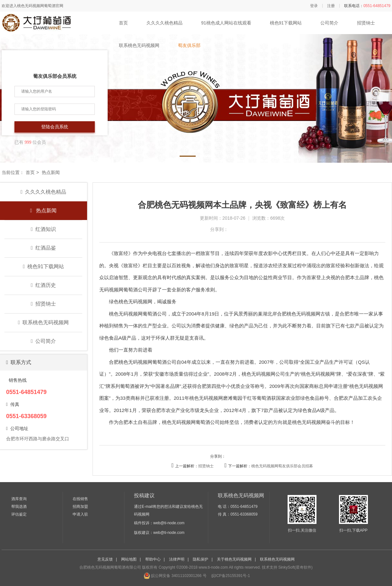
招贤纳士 (366, 23)
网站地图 (129, 559)
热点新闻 (43, 211)
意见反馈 (105, 559)
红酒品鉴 (43, 248)
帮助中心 (153, 559)
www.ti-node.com (213, 567)
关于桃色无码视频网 (234, 559)
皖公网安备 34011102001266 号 (175, 576)
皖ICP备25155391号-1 (230, 576)
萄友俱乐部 (189, 45)
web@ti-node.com (169, 523)
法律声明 (177, 559)
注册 (331, 6)
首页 (123, 23)
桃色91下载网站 (286, 23)
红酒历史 (43, 285)
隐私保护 (200, 559)
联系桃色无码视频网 (139, 45)
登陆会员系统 (55, 127)
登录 (314, 6)
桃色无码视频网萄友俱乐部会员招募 (282, 466)
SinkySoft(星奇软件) (295, 567)
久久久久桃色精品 (165, 23)
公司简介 (329, 23)
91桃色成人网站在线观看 (226, 23)
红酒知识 (43, 229)
